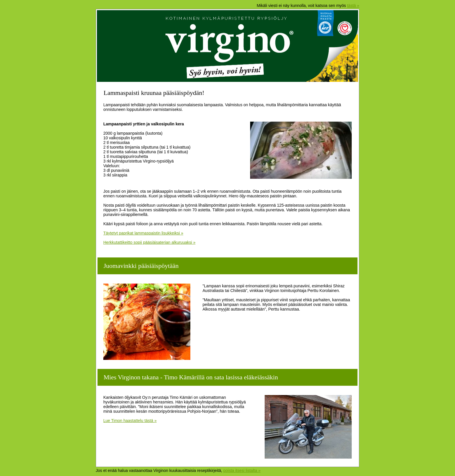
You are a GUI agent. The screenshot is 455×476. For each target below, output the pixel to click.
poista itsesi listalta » (242, 470)
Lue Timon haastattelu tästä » (130, 421)
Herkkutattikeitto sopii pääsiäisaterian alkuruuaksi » (149, 242)
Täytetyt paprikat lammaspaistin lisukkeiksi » (143, 233)
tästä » (353, 6)
